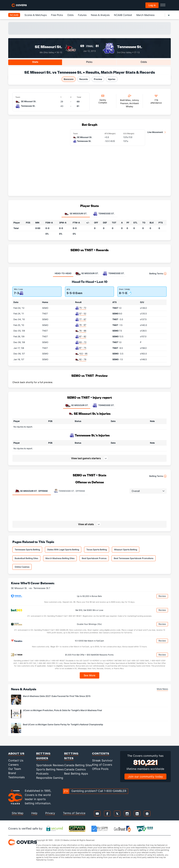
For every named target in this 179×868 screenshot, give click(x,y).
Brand (12, 773)
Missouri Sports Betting (126, 550)
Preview (98, 79)
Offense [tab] (31, 491)
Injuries (112, 79)
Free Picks (57, 15)
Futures (82, 15)
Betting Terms (158, 274)
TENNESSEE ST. (103, 405)
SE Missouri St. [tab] (76, 214)
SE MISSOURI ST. (77, 405)
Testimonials (16, 777)
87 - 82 (83, 336)
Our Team (15, 769)
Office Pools (100, 769)
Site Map (18, 813)
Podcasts (42, 774)
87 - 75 (83, 348)
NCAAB (14, 15)
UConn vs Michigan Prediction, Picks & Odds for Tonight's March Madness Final (62, 710)
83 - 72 (83, 342)
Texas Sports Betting (97, 550)
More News (162, 689)
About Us (16, 753)
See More (90, 675)
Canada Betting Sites (78, 765)
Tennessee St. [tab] (104, 214)
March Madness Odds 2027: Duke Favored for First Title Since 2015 (57, 696)
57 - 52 (83, 314)
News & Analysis (100, 15)
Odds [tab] (144, 62)
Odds (70, 15)
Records (84, 79)
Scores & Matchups (36, 15)
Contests (101, 753)
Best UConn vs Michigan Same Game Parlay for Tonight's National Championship (63, 724)
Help (34, 813)
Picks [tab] (89, 62)
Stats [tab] (35, 62)
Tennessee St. (130, 47)
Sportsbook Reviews (50, 765)
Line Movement (155, 132)
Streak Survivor (102, 760)
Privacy (50, 813)
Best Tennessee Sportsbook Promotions (134, 558)
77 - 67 (83, 319)
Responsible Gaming (50, 778)
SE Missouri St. (48, 47)
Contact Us (16, 760)
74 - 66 (83, 331)
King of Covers (102, 765)
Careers (13, 765)
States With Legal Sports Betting (63, 550)
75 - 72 (83, 308)
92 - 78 (83, 359)
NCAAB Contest (123, 15)
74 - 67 (83, 325)
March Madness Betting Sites (60, 558)
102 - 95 (83, 354)
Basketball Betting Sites (26, 558)
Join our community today (145, 777)
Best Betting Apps (76, 774)
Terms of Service (74, 813)
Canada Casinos (75, 769)
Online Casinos (22, 567)
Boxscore (69, 79)
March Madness (145, 15)
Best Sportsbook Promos (94, 558)
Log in (152, 5)
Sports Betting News (50, 769)
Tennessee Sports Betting (27, 550)
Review (162, 596)
